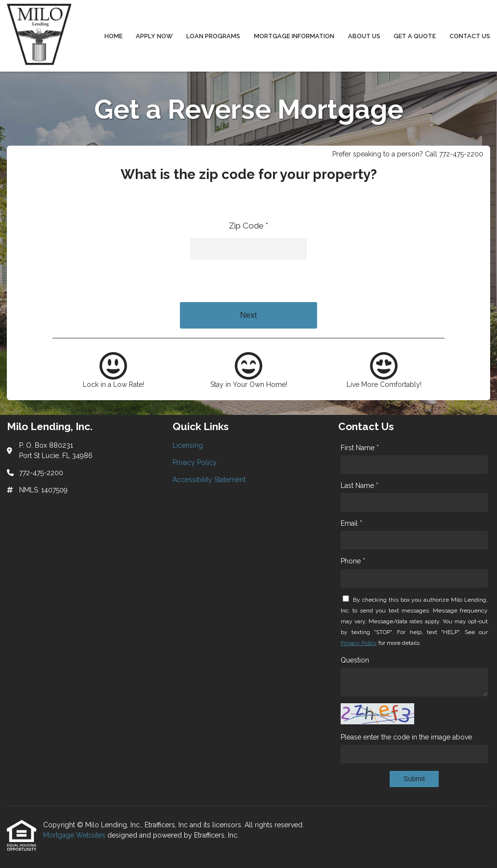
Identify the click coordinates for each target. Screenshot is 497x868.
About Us (364, 36)
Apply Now (154, 36)
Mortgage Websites (75, 835)
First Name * (360, 448)
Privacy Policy (359, 643)
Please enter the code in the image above (406, 737)
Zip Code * (248, 226)
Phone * (353, 561)
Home (113, 36)
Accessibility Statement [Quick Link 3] (209, 480)
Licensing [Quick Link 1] (188, 445)
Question (355, 660)
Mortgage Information (294, 36)
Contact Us (470, 36)
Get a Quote (415, 36)
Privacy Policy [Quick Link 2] (195, 462)
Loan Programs (213, 36)
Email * (351, 523)
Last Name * (360, 485)
